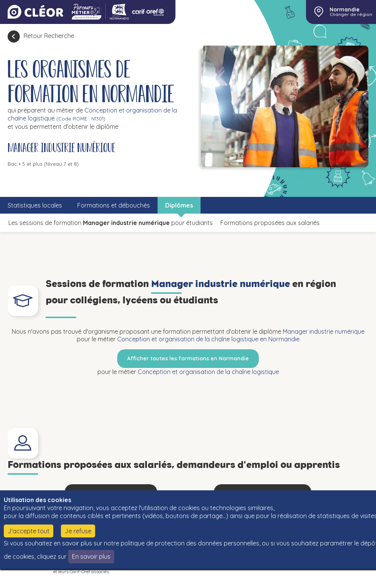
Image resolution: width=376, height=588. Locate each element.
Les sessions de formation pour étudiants (111, 223)
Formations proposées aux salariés (270, 223)
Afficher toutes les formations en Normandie (188, 358)
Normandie (345, 10)
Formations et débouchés (114, 205)
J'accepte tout (29, 531)
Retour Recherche (49, 36)
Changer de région (351, 14)
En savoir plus (91, 556)
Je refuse (78, 531)
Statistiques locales (35, 205)
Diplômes (179, 205)
